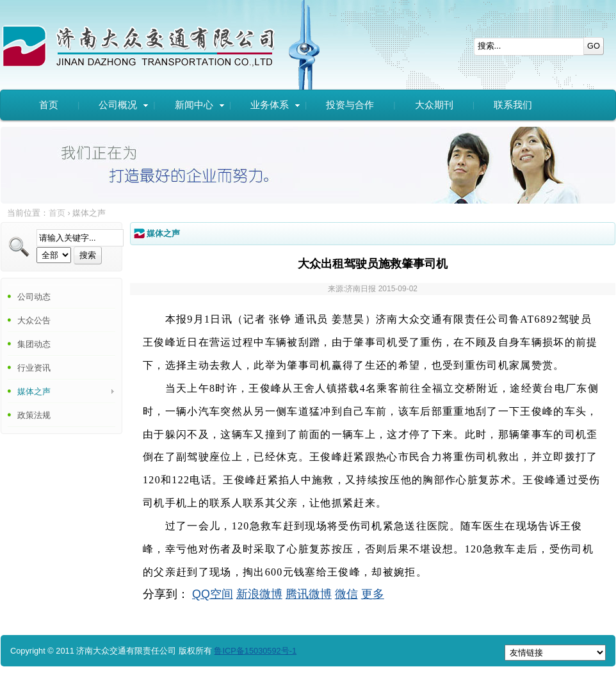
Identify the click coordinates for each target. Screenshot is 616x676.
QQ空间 (213, 594)
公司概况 (124, 105)
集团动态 (34, 344)
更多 (373, 594)
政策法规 (34, 415)
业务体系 (276, 105)
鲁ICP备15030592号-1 (255, 651)
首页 (49, 105)
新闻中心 (200, 105)
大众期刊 (434, 105)
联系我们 (513, 105)
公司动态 (34, 297)
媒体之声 (34, 391)
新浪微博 (259, 594)
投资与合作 (350, 105)
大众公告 (34, 320)
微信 (346, 594)
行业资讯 (34, 368)
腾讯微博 (309, 594)
